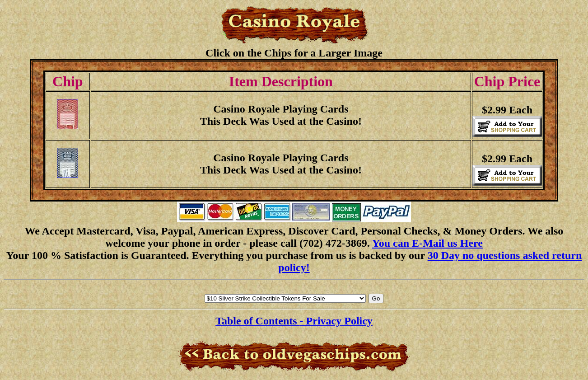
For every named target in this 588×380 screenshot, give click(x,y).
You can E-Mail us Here (427, 243)
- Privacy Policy (336, 321)
